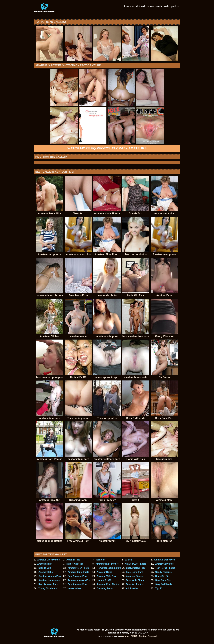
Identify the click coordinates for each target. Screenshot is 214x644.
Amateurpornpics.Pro (79, 580)
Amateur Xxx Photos (136, 564)
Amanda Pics (73, 560)
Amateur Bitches (135, 576)
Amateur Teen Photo (78, 568)
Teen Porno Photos (165, 568)
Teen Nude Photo (135, 580)
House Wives (74, 588)
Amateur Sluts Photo (78, 572)
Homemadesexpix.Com (109, 568)
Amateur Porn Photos (108, 584)
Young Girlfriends (48, 588)
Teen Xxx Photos (135, 584)
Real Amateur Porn (48, 584)
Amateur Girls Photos (48, 560)
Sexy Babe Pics (163, 580)
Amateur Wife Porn (107, 576)
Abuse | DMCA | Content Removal (140, 636)
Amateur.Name (105, 572)
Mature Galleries (75, 564)
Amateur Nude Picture (107, 564)
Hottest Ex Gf (104, 580)
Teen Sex (100, 560)
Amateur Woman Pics (50, 576)
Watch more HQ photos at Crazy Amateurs (107, 148)
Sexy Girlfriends (164, 584)
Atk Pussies (132, 588)
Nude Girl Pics (163, 576)
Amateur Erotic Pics (164, 560)
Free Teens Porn (135, 572)
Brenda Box (45, 568)
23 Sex (128, 560)
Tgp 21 (159, 588)
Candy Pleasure (164, 572)
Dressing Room (105, 588)
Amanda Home (45, 564)
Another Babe (46, 572)
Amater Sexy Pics (164, 564)
